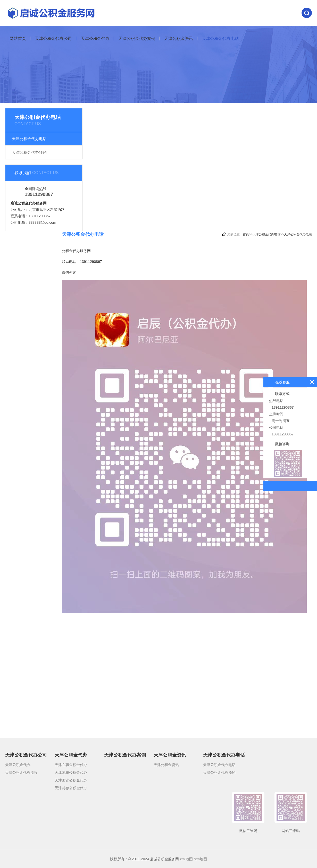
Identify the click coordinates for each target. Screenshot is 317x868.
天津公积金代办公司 (53, 38)
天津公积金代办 (95, 38)
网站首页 (18, 38)
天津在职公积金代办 (71, 765)
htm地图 (200, 859)
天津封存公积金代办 (71, 788)
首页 (246, 234)
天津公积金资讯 (179, 38)
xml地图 (186, 859)
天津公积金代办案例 (137, 38)
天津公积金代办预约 (29, 152)
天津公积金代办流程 (21, 772)
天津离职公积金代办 (71, 772)
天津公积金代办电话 (220, 38)
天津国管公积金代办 (71, 780)
